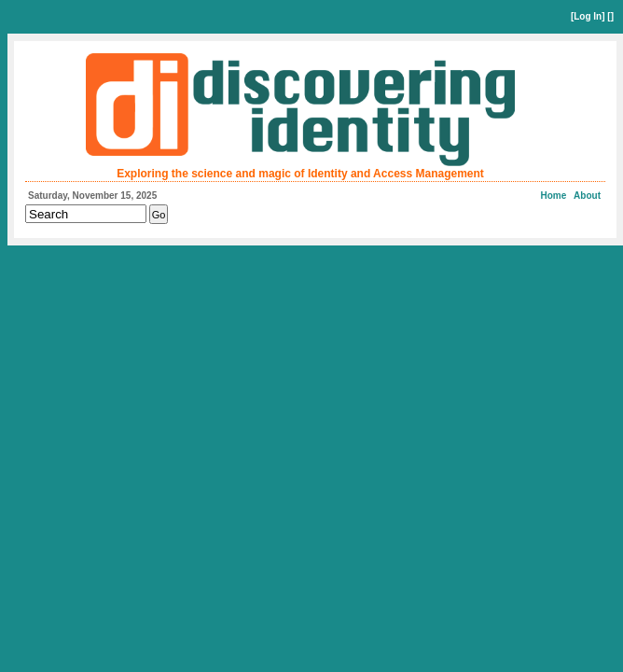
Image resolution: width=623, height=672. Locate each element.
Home (554, 196)
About (587, 196)
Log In (588, 16)
